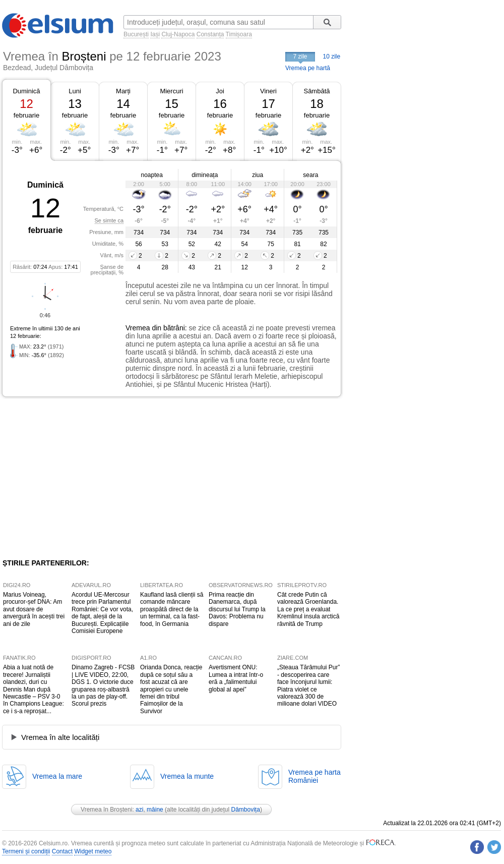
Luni (75, 91)
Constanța (210, 34)
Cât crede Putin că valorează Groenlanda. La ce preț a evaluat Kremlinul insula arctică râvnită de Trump (308, 609)
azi (139, 810)
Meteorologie (340, 843)
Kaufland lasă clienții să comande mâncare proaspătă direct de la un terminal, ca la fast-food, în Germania (172, 609)
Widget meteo (93, 851)
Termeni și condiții (26, 851)
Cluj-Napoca (178, 34)
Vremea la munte (187, 776)
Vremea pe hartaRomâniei (314, 776)
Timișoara (239, 34)
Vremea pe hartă (308, 68)
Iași (155, 34)
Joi (220, 91)
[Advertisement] (85, 478)
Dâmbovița (246, 810)
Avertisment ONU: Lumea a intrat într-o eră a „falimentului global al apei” (236, 678)
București (136, 34)
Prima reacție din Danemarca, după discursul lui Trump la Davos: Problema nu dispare (237, 609)
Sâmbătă (317, 91)
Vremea (138, 328)
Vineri (268, 91)
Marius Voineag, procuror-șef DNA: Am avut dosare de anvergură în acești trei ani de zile (34, 609)
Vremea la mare (57, 776)
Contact (62, 851)
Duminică (26, 91)
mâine (155, 810)
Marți (123, 91)
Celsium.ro (53, 843)
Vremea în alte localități (60, 737)
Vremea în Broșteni (106, 810)
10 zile (332, 56)
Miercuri (171, 91)
